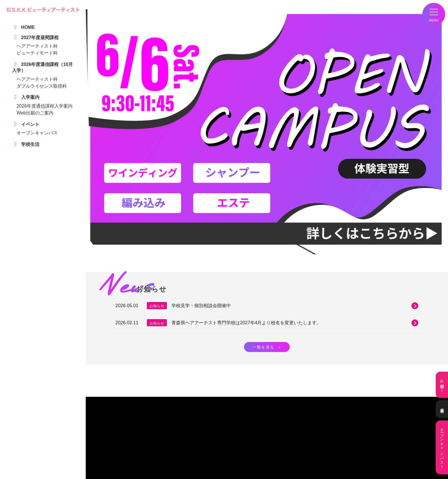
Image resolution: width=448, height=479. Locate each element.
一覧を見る (267, 347)
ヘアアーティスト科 (37, 46)
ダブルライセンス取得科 (42, 86)
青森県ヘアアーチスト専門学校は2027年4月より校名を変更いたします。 (295, 323)
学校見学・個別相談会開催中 (295, 306)
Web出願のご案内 (35, 113)
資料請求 (442, 409)
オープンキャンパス (37, 133)
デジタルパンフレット (135, 450)
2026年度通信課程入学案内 (45, 106)
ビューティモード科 (37, 53)
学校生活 (125, 440)
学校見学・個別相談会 (135, 445)
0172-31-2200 (257, 414)
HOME (123, 435)
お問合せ (442, 385)
